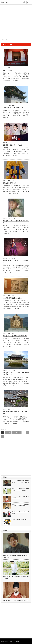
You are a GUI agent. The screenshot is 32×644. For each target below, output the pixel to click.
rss (24, 2)
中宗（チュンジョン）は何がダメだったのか (16, 222)
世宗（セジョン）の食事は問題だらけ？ (15, 336)
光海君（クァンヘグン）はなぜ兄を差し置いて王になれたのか (21, 505)
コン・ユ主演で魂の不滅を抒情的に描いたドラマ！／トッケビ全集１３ (21, 482)
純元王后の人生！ (8, 70)
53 (27, 433)
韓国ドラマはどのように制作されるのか (21, 513)
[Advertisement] (16, 21)
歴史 (9, 68)
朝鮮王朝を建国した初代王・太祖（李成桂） (15, 412)
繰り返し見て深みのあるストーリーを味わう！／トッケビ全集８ (21, 489)
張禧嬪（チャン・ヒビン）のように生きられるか (16, 261)
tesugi (13, 68)
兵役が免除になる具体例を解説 (20, 520)
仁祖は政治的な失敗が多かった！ (13, 107)
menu (29, 2)
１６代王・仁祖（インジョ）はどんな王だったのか (21, 497)
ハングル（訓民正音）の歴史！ (12, 298)
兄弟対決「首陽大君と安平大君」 (13, 145)
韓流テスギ (9, 641)
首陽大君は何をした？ (9, 183)
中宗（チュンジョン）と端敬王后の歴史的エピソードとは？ (16, 374)
